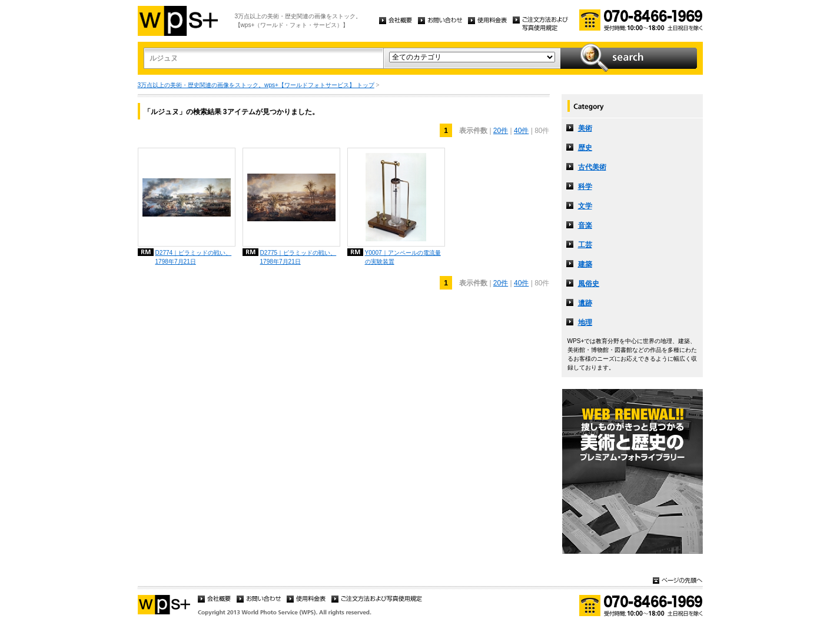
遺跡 (585, 303)
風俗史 (589, 284)
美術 (585, 128)
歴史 (585, 148)
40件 (521, 131)
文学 (585, 206)
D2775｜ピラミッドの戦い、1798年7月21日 (298, 257)
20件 (501, 131)
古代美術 (592, 167)
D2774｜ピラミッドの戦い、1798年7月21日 (194, 257)
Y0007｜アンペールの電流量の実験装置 (403, 257)
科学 (585, 187)
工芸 (585, 245)
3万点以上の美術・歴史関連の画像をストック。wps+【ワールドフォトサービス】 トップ (256, 85)
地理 (585, 322)
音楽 (585, 225)
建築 (585, 264)
